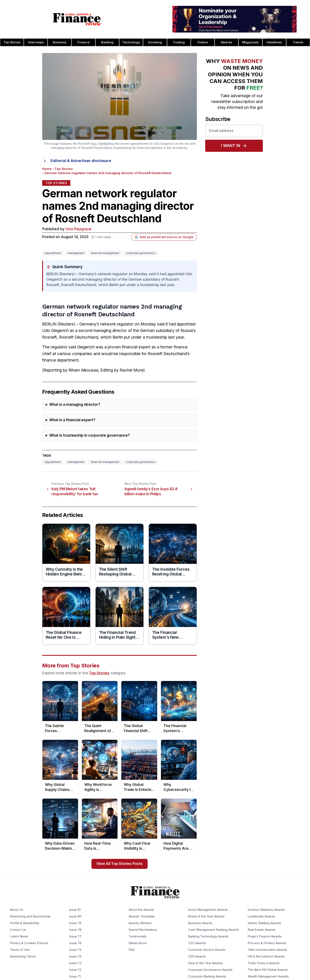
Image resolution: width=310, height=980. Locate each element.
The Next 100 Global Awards (268, 970)
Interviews (36, 42)
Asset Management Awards (208, 910)
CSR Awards (197, 957)
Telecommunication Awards (267, 950)
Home (47, 169)
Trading (179, 42)
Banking (107, 42)
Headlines (274, 42)
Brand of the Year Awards (206, 917)
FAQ (132, 950)
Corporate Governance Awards (210, 970)
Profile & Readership (25, 923)
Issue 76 (75, 943)
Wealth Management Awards (268, 977)
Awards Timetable (142, 917)
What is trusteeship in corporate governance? (90, 435)
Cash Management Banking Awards (213, 930)
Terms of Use (20, 950)
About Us (16, 910)
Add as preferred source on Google (164, 237)
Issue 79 (75, 923)
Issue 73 (75, 963)
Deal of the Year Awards (205, 963)
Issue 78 (75, 930)
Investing (155, 42)
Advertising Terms (23, 957)
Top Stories (64, 169)
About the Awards (141, 910)
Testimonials (138, 937)
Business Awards (200, 923)
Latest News (19, 937)
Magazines (250, 42)
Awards (226, 42)
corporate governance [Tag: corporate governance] (140, 253)
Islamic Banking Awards (264, 923)
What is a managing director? (75, 405)
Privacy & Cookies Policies (29, 943)
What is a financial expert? (72, 420)
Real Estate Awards (261, 930)
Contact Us (18, 930)
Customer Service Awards (207, 950)
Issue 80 (75, 917)
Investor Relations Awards (266, 910)
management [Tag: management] (76, 253)
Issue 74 (75, 957)
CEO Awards (197, 943)
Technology (131, 42)
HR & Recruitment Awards (266, 957)
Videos (203, 42)
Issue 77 (75, 937)
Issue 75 (75, 950)
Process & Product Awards (267, 943)
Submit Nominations (143, 930)
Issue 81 (75, 910)
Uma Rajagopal (78, 229)
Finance (84, 42)
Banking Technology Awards (208, 937)
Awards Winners (140, 923)
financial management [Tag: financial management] (105, 253)
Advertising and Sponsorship (30, 917)
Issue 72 (75, 970)
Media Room (138, 943)
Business (60, 42)
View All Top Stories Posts (120, 864)
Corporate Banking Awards (207, 977)
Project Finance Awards (265, 937)
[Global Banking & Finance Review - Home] (78, 19)
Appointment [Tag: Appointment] (53, 253)
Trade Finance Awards (264, 963)
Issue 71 (75, 977)
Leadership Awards (261, 917)
